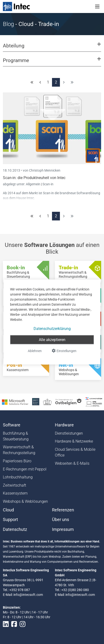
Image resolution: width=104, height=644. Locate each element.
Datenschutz (15, 529)
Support (10, 520)
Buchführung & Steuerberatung (16, 436)
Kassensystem (15, 493)
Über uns (61, 520)
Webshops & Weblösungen (25, 501)
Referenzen (63, 510)
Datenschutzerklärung (52, 329)
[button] (52, 48)
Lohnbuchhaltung (18, 477)
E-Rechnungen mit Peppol (25, 469)
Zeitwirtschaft (14, 485)
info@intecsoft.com (28, 595)
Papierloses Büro (17, 461)
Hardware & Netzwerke (74, 441)
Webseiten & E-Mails (72, 463)
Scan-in (48, 184)
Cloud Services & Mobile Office (75, 452)
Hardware (64, 425)
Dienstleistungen (69, 433)
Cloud (8, 510)
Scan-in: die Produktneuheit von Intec (34, 178)
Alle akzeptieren (52, 340)
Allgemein (33, 184)
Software (12, 425)
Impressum (63, 529)
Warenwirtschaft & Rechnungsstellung (19, 450)
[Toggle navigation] (97, 6)
